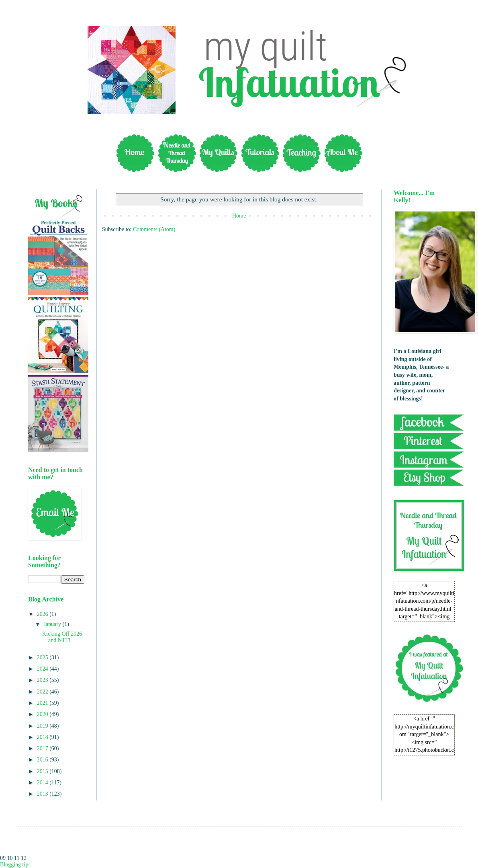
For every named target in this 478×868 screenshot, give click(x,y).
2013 (43, 794)
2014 (43, 783)
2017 (43, 748)
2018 (43, 737)
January (53, 624)
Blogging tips (15, 865)
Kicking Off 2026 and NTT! (62, 637)
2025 (43, 658)
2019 (43, 726)
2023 (43, 680)
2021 (43, 703)
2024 (43, 669)
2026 (43, 614)
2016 (43, 760)
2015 (43, 771)
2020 (43, 714)
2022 (43, 692)
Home (239, 216)
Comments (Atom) (154, 229)
